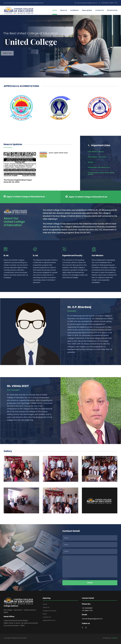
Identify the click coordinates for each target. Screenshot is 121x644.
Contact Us (47, 617)
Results (91, 162)
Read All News (8, 147)
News (45, 614)
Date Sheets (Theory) (96, 152)
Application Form (49, 620)
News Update (87, 10)
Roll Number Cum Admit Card (99, 167)
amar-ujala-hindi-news (58, 153)
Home (55, 10)
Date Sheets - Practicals (97, 157)
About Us (64, 10)
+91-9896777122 (87, 611)
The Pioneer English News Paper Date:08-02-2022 (18, 181)
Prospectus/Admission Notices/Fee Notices (101, 174)
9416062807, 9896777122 (108, 3)
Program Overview (50, 611)
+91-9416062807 (87, 608)
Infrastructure (112, 10)
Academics (74, 10)
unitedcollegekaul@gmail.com (86, 3)
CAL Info (115, 638)
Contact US (99, 10)
